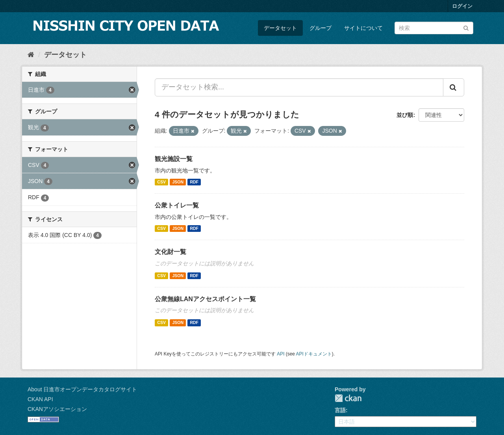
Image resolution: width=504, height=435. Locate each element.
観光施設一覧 (174, 159)
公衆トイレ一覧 (177, 205)
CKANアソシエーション (57, 409)
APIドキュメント (314, 354)
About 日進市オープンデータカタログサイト (82, 389)
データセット (280, 28)
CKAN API (40, 399)
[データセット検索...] (299, 87)
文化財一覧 (170, 252)
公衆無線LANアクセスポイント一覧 (205, 299)
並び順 (405, 115)
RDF (194, 182)
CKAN (348, 398)
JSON (178, 182)
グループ (321, 28)
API (281, 354)
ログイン (462, 6)
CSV (161, 182)
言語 (340, 410)
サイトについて (363, 28)
